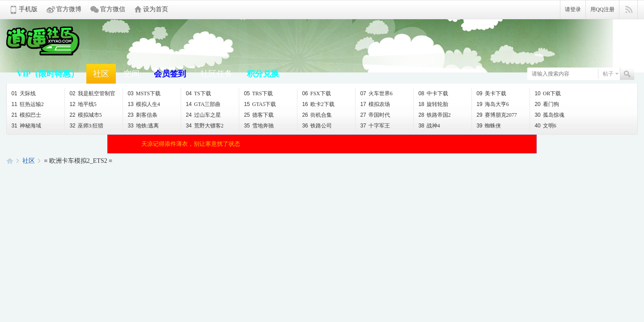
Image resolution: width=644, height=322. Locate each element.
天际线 (23, 93)
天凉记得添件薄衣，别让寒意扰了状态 (191, 144)
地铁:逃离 (143, 126)
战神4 (429, 126)
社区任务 (216, 74)
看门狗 (547, 104)
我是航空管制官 (92, 93)
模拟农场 (375, 104)
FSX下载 (316, 93)
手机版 (28, 9)
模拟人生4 (144, 104)
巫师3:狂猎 (86, 126)
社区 (101, 74)
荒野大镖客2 (204, 126)
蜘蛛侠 (488, 126)
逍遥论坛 (10, 161)
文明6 (545, 126)
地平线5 (83, 104)
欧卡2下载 (318, 104)
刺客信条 (142, 115)
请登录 (573, 9)
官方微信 (113, 9)
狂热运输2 (27, 104)
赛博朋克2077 (496, 115)
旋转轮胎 (433, 104)
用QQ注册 (602, 9)
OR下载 (548, 93)
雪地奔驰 (258, 126)
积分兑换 (263, 74)
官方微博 (69, 9)
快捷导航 (629, 10)
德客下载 (258, 115)
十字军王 (375, 126)
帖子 (608, 74)
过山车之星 (203, 115)
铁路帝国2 (434, 115)
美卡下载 (491, 93)
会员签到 (170, 74)
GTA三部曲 (203, 104)
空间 (131, 74)
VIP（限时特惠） (48, 74)
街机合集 (317, 115)
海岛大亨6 (492, 104)
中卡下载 (433, 93)
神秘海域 (26, 126)
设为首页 (156, 9)
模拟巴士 (26, 115)
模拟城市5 (85, 115)
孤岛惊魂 (549, 115)
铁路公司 (317, 126)
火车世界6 (376, 93)
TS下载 (198, 93)
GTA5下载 (260, 104)
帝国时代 (375, 115)
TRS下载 (258, 93)
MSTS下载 (144, 93)
